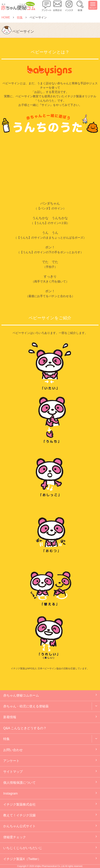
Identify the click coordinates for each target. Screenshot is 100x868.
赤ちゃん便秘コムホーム (21, 695)
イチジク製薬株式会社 (19, 804)
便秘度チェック (15, 837)
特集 (6, 739)
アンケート (11, 761)
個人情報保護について (19, 783)
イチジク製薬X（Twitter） (22, 859)
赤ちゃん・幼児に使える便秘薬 (26, 706)
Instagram (10, 793)
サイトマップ (13, 772)
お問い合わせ (13, 750)
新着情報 (10, 717)
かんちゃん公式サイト (19, 826)
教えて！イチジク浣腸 (19, 815)
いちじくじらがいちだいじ (23, 848)
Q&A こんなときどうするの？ (25, 728)
